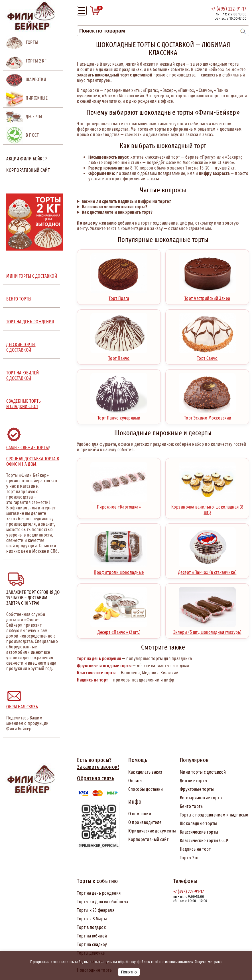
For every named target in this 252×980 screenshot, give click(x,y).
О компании (140, 814)
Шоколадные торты (199, 823)
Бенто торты (192, 806)
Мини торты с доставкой (203, 772)
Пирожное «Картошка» (119, 505)
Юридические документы (152, 831)
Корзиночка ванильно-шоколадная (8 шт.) (207, 508)
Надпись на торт (93, 680)
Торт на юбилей (92, 936)
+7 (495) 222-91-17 (229, 9)
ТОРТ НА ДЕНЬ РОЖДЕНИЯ (30, 322)
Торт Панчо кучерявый (119, 416)
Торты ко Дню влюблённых (103, 902)
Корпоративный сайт (28, 170)
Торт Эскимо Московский (207, 416)
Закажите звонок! (98, 767)
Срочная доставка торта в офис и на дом (33, 461)
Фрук (185, 789)
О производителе (145, 822)
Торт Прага (119, 296)
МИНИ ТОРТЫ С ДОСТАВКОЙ (32, 276)
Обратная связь (22, 707)
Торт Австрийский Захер (207, 296)
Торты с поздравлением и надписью (214, 815)
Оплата (135, 781)
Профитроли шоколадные (119, 570)
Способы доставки (146, 789)
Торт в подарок (91, 927)
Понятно (129, 972)
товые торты (202, 789)
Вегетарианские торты (201, 798)
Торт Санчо (207, 356)
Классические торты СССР (204, 841)
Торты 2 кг (190, 858)
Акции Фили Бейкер (27, 159)
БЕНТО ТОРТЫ (19, 299)
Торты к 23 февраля (96, 910)
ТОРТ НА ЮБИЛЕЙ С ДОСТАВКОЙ (23, 376)
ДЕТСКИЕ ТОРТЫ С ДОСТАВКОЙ (21, 347)
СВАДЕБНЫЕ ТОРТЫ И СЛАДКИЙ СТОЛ (24, 404)
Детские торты (194, 781)
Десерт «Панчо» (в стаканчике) (207, 570)
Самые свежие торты (28, 448)
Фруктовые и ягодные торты (104, 666)
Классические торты (96, 673)
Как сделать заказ (145, 772)
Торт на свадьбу (92, 944)
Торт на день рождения (99, 659)
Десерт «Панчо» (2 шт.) (119, 630)
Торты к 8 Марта (92, 919)
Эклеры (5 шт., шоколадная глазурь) (207, 630)
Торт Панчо (119, 356)
